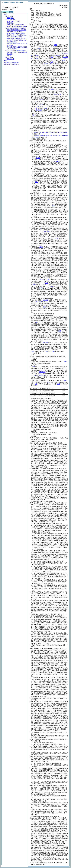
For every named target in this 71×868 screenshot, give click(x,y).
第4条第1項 (42, 372)
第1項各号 (39, 110)
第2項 (55, 64)
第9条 (45, 307)
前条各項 (45, 300)
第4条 (33, 367)
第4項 (36, 55)
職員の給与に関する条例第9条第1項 (50, 132)
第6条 (66, 362)
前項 (41, 88)
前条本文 (45, 343)
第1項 (41, 100)
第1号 (36, 182)
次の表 (49, 382)
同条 (39, 48)
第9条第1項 (47, 64)
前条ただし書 (50, 351)
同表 (59, 384)
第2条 (56, 45)
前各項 (34, 115)
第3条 (65, 380)
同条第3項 (39, 302)
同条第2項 (42, 375)
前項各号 (52, 89)
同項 (35, 375)
